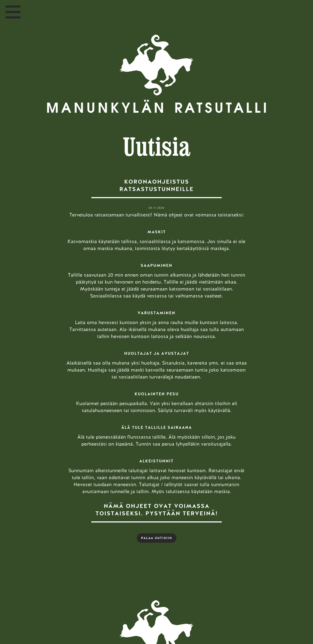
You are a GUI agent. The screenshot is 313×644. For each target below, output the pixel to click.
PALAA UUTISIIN (157, 538)
